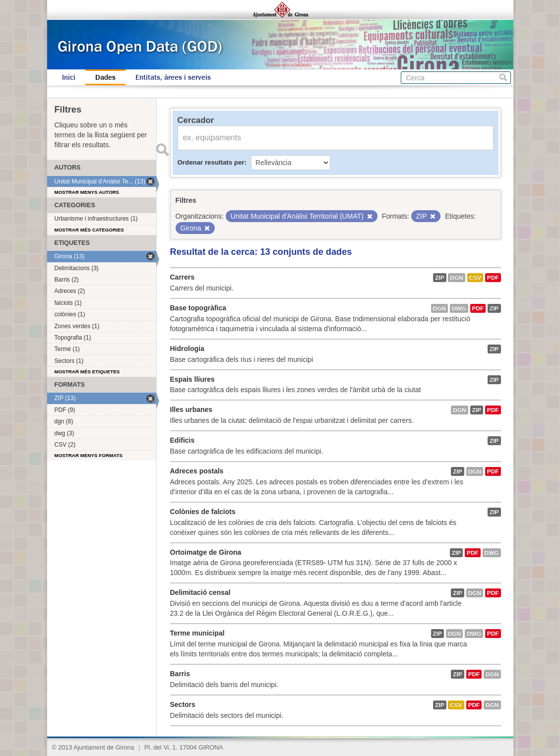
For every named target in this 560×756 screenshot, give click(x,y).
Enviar (163, 150)
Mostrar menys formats (89, 455)
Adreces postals (197, 471)
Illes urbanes (191, 409)
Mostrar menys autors (87, 192)
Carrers (183, 277)
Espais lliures (192, 379)
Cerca (503, 78)
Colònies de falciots (203, 512)
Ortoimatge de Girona (206, 552)
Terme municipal (197, 633)
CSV (475, 278)
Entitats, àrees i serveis (173, 77)
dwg (459, 308)
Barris (180, 674)
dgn (456, 278)
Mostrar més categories (89, 230)
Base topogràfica (198, 308)
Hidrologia (187, 349)
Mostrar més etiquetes (87, 372)
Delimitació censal (200, 592)
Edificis (183, 440)
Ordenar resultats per (211, 162)
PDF (493, 278)
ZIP (439, 278)
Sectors (183, 704)
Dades (105, 77)
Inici (69, 77)
